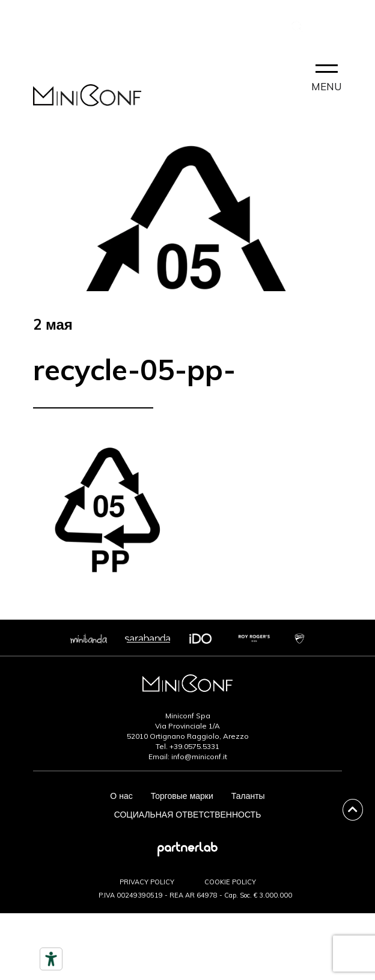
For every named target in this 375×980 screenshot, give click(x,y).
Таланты (248, 796)
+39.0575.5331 (194, 746)
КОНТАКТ (53, 29)
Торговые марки (182, 796)
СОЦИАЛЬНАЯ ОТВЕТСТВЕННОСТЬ (188, 815)
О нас (121, 796)
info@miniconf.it (199, 757)
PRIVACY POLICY (147, 882)
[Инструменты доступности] (51, 959)
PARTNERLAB (246, 26)
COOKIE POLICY (230, 882)
